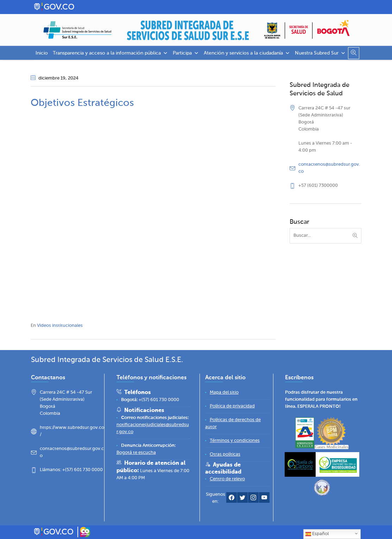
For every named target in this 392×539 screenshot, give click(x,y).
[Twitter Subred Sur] (242, 499)
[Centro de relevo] (227, 479)
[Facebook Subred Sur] (232, 499)
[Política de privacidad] (232, 406)
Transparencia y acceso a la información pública (110, 53)
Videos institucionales (60, 326)
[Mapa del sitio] (224, 392)
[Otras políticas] (225, 454)
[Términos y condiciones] (235, 441)
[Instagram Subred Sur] (253, 499)
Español (317, 534)
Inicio (42, 53)
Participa (186, 53)
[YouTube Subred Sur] (264, 499)
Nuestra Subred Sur (320, 53)
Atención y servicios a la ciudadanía (247, 53)
